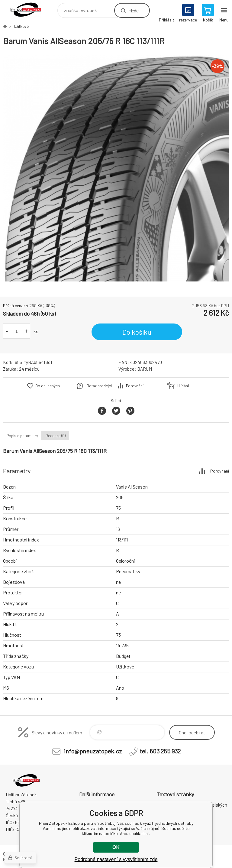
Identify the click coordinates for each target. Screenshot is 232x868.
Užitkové (21, 26)
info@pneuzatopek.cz (93, 751)
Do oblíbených (48, 386)
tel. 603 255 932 (160, 751)
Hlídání (183, 386)
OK (116, 847)
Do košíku (137, 332)
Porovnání (135, 386)
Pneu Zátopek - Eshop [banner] (30, 9)
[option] (116, 168)
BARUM (145, 369)
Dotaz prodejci (99, 386)
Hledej (134, 10)
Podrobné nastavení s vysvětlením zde (116, 859)
